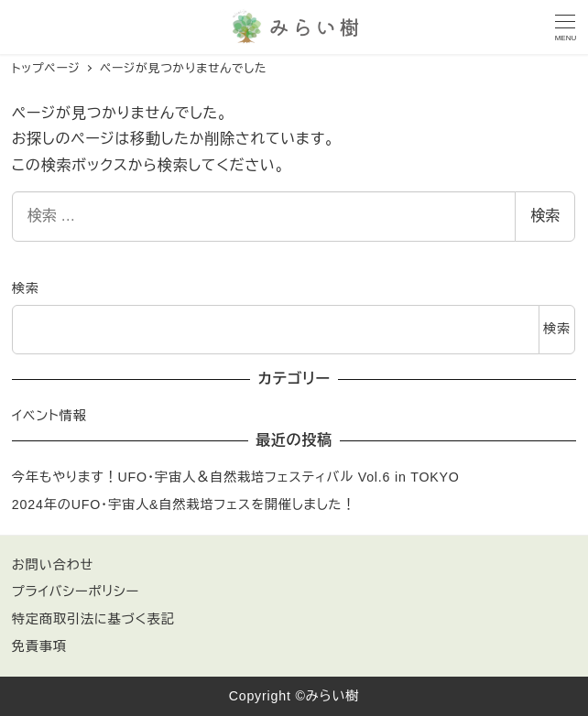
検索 (545, 216)
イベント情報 (49, 416)
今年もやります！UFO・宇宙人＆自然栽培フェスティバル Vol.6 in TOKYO (236, 477)
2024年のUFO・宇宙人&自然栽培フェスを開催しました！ (184, 504)
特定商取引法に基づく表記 (93, 619)
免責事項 (39, 646)
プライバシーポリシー (76, 591)
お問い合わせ (53, 565)
